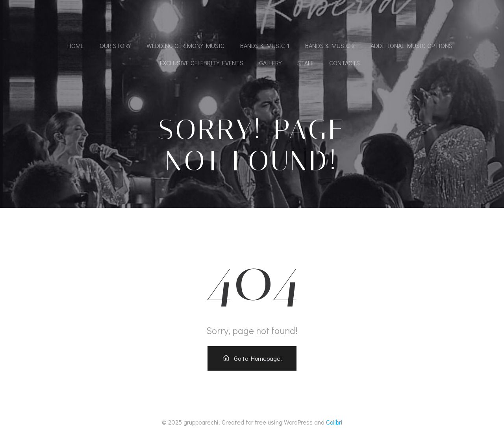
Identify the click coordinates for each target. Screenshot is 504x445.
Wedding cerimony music (185, 45)
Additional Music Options (411, 45)
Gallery (270, 63)
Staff (305, 63)
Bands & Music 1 (265, 45)
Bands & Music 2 (330, 45)
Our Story (115, 45)
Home (76, 45)
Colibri (334, 422)
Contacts (345, 63)
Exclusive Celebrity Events (202, 63)
